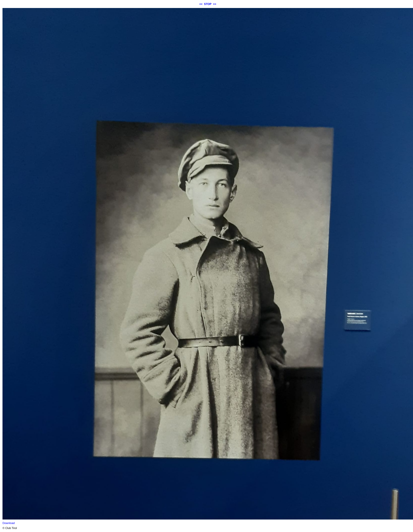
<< (201, 4)
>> (215, 4)
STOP (208, 4)
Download (9, 523)
